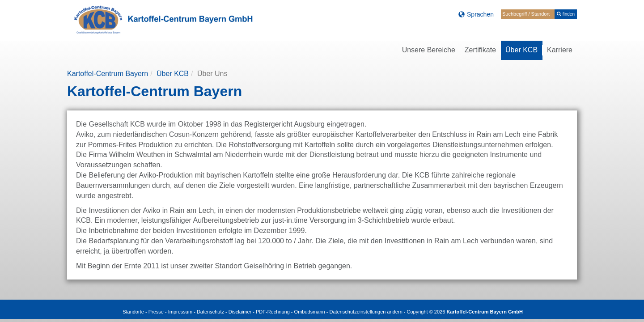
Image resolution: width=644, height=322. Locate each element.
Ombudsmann (310, 312)
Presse (156, 312)
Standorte (133, 312)
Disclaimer (240, 312)
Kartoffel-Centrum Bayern (108, 74)
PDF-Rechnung (273, 312)
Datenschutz (210, 312)
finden (566, 14)
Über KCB (173, 74)
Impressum (180, 312)
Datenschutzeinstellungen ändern (366, 312)
